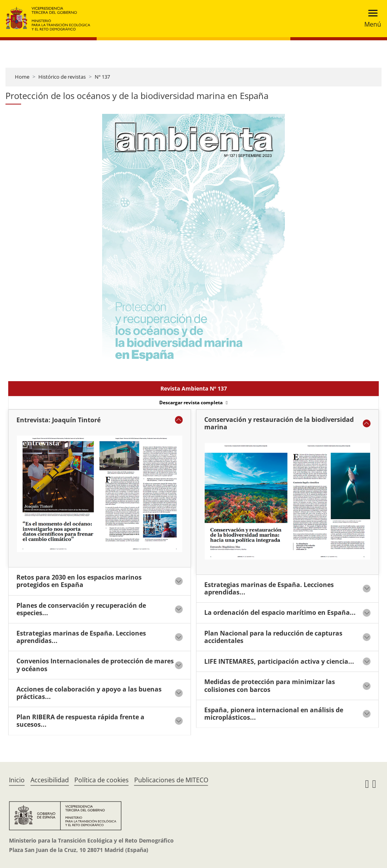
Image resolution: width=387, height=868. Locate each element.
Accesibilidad (50, 780)
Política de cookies (102, 780)
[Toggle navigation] (370, 19)
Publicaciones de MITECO (171, 780)
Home (22, 77)
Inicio (17, 780)
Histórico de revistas (62, 77)
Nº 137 (102, 77)
